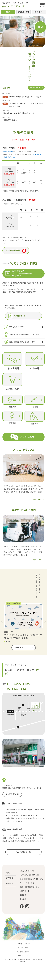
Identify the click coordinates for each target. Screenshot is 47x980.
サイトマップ (23, 969)
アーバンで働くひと (27, 879)
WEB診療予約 (8, 151)
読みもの (10, 880)
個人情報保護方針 (23, 965)
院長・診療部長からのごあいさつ (32, 875)
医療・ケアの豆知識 (13, 603)
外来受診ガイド (17, 316)
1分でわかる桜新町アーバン (30, 871)
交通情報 (23, 891)
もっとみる (19, 648)
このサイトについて (23, 957)
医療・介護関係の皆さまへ (29, 883)
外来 (8, 869)
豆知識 (7, 641)
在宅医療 (10, 874)
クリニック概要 (23, 961)
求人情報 (23, 895)
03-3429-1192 (17, 7)
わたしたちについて (27, 867)
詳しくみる (37, 499)
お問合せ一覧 (24, 887)
